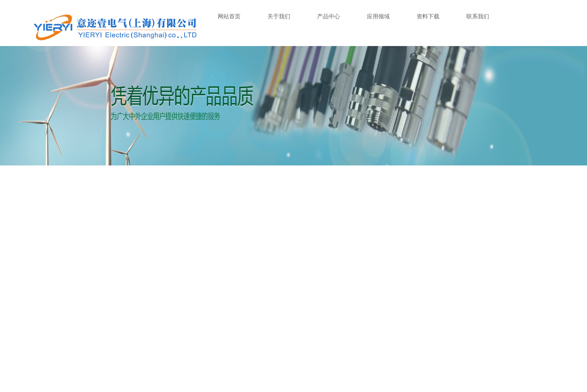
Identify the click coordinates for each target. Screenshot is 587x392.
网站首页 (229, 16)
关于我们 (279, 16)
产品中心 (329, 16)
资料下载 (428, 16)
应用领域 (378, 16)
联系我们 (478, 16)
